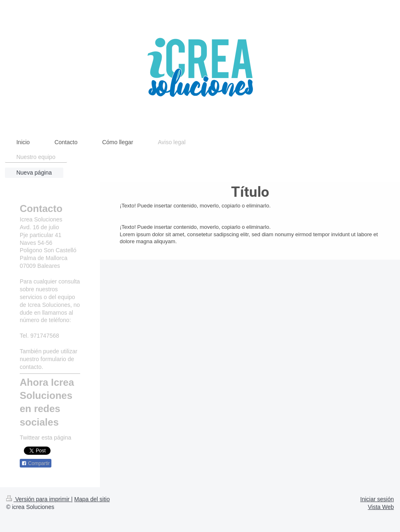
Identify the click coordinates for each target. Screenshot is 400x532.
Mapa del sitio (92, 499)
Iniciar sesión (377, 499)
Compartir (36, 463)
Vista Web (381, 507)
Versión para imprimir (39, 499)
